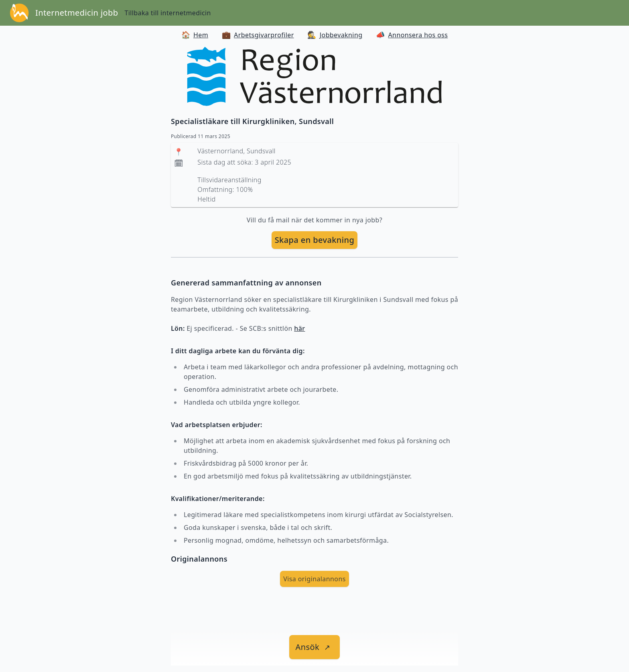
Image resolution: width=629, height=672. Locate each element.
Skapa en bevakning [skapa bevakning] (315, 240)
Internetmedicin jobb (77, 13)
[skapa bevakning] (315, 240)
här (299, 328)
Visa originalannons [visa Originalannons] (314, 579)
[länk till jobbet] (315, 647)
